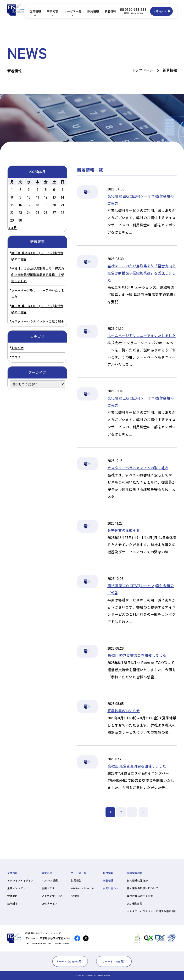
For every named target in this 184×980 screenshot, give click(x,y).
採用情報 (93, 11)
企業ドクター (50, 888)
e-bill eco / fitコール (83, 888)
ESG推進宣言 (134, 903)
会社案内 (12, 896)
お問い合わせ (160, 11)
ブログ (16, 357)
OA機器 (75, 896)
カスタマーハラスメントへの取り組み (38, 321)
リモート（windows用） (70, 961)
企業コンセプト (16, 888)
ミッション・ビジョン (20, 880)
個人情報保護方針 (137, 880)
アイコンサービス (52, 896)
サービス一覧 (73, 11)
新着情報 (110, 11)
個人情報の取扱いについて (143, 888)
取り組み (12, 903)
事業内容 (52, 11)
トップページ (142, 70)
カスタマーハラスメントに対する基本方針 (152, 911)
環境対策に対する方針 (140, 896)
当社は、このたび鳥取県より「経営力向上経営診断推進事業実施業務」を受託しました (38, 275)
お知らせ (17, 348)
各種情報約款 (135, 873)
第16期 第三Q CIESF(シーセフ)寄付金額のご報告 (37, 309)
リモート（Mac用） (114, 961)
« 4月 (13, 228)
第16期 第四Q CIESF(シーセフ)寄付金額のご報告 (37, 256)
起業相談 (76, 880)
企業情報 (35, 11)
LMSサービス (50, 903)
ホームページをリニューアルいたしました (38, 293)
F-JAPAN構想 (50, 880)
